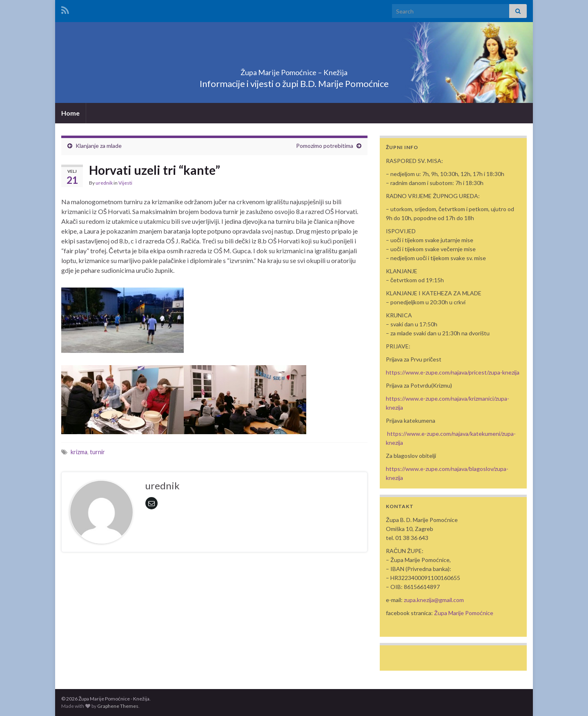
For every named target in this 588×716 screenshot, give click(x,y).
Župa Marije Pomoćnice (464, 613)
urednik (104, 183)
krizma (79, 452)
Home (70, 113)
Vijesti (125, 183)
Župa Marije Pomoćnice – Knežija (294, 70)
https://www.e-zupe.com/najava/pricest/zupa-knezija (453, 372)
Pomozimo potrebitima (325, 146)
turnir (97, 452)
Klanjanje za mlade (99, 146)
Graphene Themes (118, 706)
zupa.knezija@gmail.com (434, 600)
